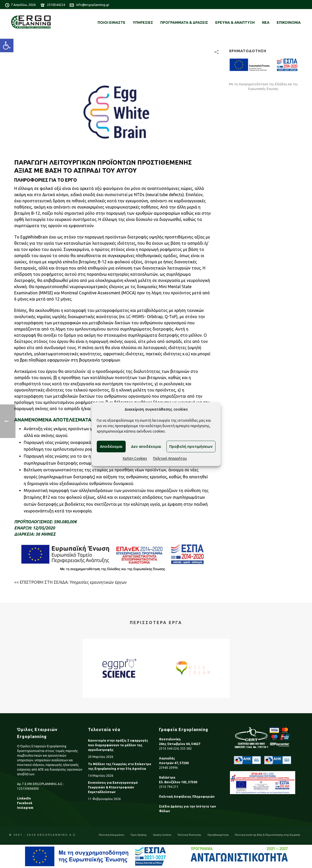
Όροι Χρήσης (139, 835)
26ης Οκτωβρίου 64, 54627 (180, 744)
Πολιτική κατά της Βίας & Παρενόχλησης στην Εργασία (267, 835)
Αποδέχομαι (111, 446)
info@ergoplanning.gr (93, 5)
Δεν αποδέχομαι (146, 446)
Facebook (25, 803)
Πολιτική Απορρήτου (170, 459)
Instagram (25, 808)
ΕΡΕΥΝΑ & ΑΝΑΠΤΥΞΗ (235, 22)
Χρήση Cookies (135, 459)
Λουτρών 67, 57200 (174, 763)
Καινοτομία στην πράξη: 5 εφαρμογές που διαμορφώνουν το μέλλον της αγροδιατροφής (118, 745)
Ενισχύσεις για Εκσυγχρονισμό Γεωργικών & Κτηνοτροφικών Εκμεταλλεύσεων (113, 787)
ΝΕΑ (266, 22)
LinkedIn (24, 798)
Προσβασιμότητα (218, 835)
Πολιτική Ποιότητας (189, 835)
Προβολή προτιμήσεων (191, 446)
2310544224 (56, 5)
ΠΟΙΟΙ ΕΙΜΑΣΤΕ (111, 22)
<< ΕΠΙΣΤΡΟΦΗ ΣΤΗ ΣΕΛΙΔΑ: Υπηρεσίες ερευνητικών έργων (70, 582)
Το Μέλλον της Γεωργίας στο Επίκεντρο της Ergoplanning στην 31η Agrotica (120, 766)
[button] (7, 45)
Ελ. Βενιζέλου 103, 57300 (178, 782)
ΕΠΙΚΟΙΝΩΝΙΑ (289, 22)
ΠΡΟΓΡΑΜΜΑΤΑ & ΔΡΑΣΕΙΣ (184, 22)
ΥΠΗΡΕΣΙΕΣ (143, 22)
